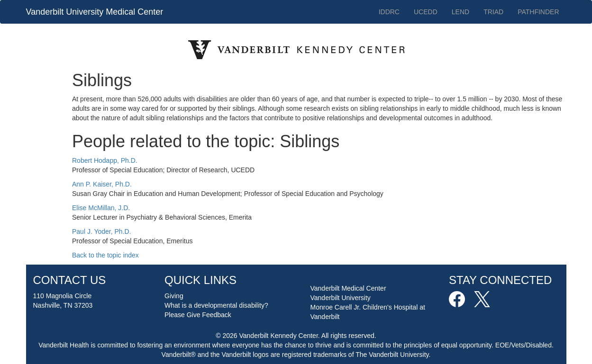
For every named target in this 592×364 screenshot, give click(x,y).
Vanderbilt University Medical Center (95, 12)
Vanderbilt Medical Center (348, 288)
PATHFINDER (538, 12)
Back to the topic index (105, 255)
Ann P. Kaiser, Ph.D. (102, 184)
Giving (174, 296)
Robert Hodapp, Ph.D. (105, 160)
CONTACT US (70, 280)
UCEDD (426, 12)
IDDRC (389, 12)
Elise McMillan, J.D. (101, 208)
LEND (460, 12)
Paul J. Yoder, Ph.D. (102, 231)
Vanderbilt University (341, 298)
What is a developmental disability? (216, 305)
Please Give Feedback (198, 315)
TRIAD (493, 12)
